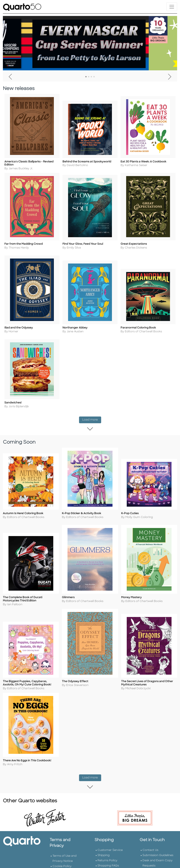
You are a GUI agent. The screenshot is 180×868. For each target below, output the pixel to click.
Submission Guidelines (158, 851)
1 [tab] (86, 77)
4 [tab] (94, 77)
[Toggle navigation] (172, 7)
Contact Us (150, 846)
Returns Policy (107, 857)
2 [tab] (89, 77)
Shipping (104, 851)
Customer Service (110, 846)
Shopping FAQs (108, 862)
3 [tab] (91, 77)
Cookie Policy (62, 862)
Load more (92, 419)
